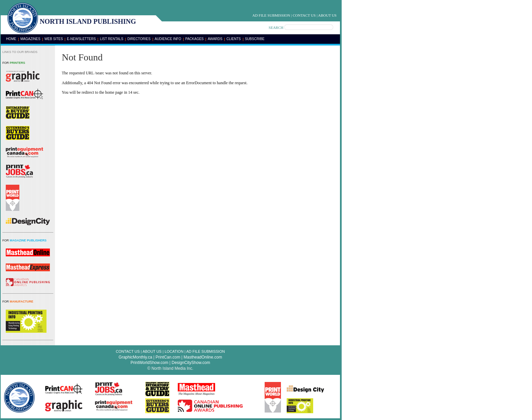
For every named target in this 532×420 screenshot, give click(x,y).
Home (11, 39)
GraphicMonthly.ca (136, 357)
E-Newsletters (81, 39)
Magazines (30, 39)
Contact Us (304, 15)
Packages (194, 39)
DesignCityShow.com (191, 363)
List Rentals (111, 39)
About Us (327, 15)
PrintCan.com (168, 357)
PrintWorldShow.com (149, 363)
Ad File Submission (271, 15)
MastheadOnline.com (203, 357)
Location (174, 351)
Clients (233, 39)
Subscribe (255, 39)
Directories (139, 39)
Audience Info (168, 39)
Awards (215, 39)
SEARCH (276, 28)
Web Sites (54, 39)
